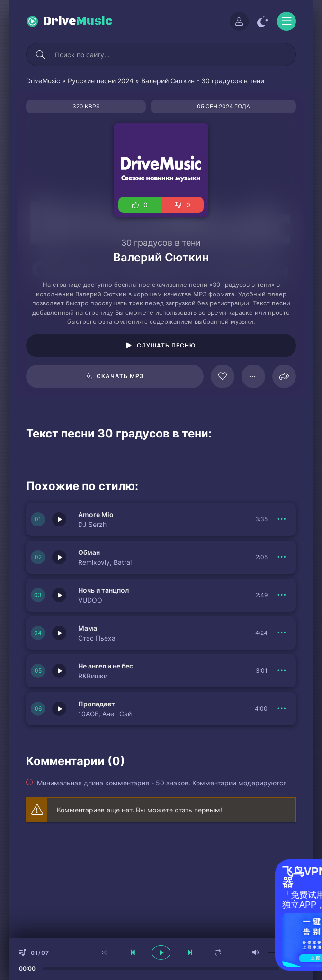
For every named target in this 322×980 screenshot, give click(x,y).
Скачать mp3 (120, 376)
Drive (78, 21)
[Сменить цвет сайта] (263, 21)
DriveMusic (43, 81)
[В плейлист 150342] (282, 633)
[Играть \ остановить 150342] (59, 633)
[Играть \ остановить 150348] (59, 709)
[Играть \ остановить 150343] (59, 595)
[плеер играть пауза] (161, 953)
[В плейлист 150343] (282, 595)
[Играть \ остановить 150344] (59, 557)
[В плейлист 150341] (282, 671)
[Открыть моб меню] (286, 21)
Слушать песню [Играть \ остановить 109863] (166, 345)
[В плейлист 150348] (282, 709)
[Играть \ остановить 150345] (59, 519)
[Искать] (40, 54)
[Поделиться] (284, 376)
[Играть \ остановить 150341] (59, 671)
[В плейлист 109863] (253, 376)
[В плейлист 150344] (282, 557)
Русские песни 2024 (101, 81)
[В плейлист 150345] (282, 519)
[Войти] (239, 21)
